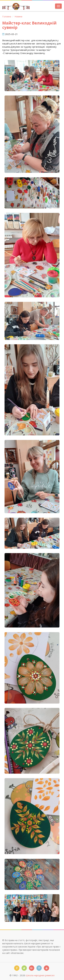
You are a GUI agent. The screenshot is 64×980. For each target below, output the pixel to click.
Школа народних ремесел (40, 975)
